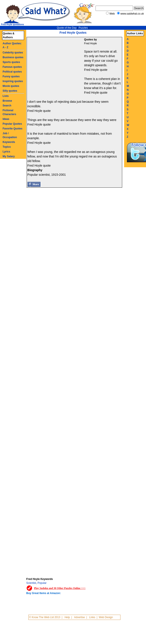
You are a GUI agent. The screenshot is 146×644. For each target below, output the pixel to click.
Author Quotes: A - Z (12, 45)
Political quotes (12, 72)
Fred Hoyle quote (96, 70)
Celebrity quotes (13, 53)
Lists (6, 96)
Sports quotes (11, 62)
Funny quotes (11, 76)
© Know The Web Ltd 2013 (45, 617)
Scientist (31, 583)
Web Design (106, 617)
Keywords (9, 142)
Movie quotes (11, 86)
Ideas (6, 119)
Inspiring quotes (13, 81)
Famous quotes (12, 67)
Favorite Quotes (12, 129)
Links (92, 617)
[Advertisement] (56, 66)
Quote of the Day (67, 28)
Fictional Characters (9, 112)
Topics (7, 147)
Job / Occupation (10, 135)
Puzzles (83, 28)
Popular (42, 583)
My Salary (9, 156)
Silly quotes (10, 91)
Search (7, 106)
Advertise (79, 617)
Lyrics (6, 152)
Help (67, 617)
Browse (7, 101)
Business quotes (13, 57)
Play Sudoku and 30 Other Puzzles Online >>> (60, 588)
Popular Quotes (12, 124)
